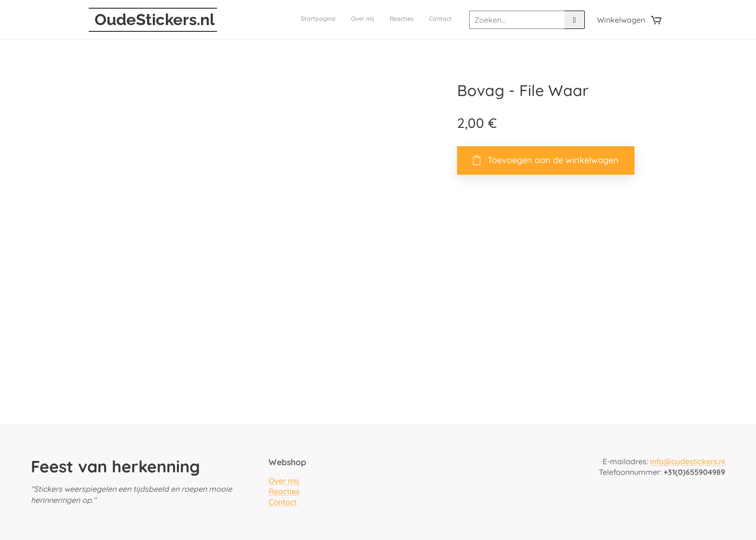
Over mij (284, 481)
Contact (283, 502)
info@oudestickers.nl (688, 461)
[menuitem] (408, 20)
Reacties (284, 491)
